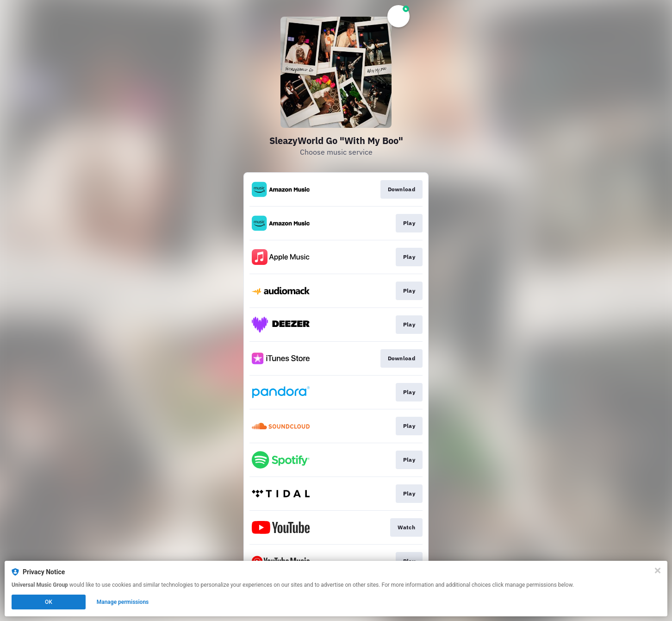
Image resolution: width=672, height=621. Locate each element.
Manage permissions (123, 602)
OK (49, 602)
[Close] (658, 571)
